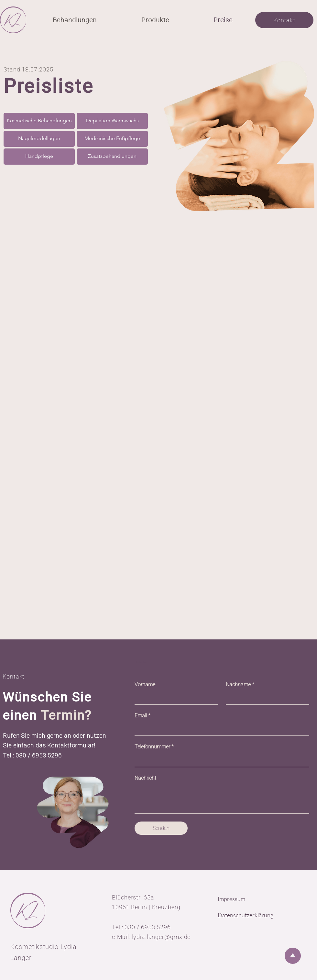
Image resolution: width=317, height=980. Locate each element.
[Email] (220, 729)
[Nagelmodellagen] (39, 139)
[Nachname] (266, 697)
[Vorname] (174, 697)
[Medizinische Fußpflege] (112, 139)
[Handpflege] (39, 157)
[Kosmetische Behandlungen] (39, 121)
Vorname (145, 685)
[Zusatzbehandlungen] (112, 157)
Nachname (240, 685)
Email (142, 716)
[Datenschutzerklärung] (249, 915)
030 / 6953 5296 (39, 755)
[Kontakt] (284, 20)
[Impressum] (242, 899)
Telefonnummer (154, 747)
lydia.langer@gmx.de (161, 937)
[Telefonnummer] (220, 760)
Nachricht (145, 778)
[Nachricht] (222, 799)
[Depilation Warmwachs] (112, 121)
